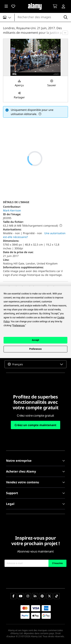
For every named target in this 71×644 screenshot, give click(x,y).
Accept (36, 340)
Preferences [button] (19, 326)
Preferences (36, 349)
